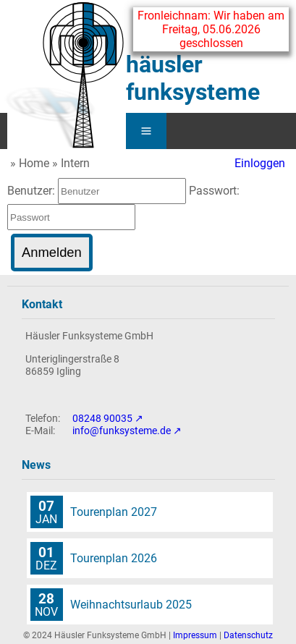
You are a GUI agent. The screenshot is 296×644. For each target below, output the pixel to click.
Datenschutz (248, 635)
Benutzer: (33, 191)
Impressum (195, 635)
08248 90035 (102, 419)
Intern (75, 163)
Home (34, 163)
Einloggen (260, 163)
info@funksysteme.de (122, 431)
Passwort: (214, 191)
